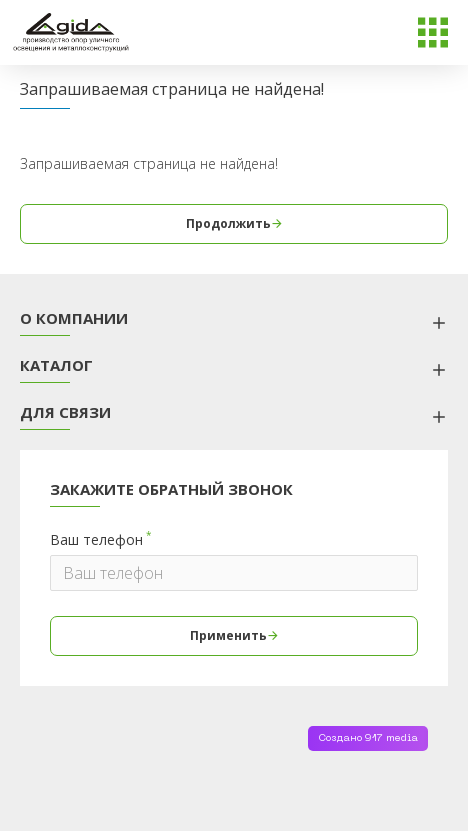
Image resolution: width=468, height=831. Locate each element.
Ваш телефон (96, 539)
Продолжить (228, 223)
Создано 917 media (368, 738)
